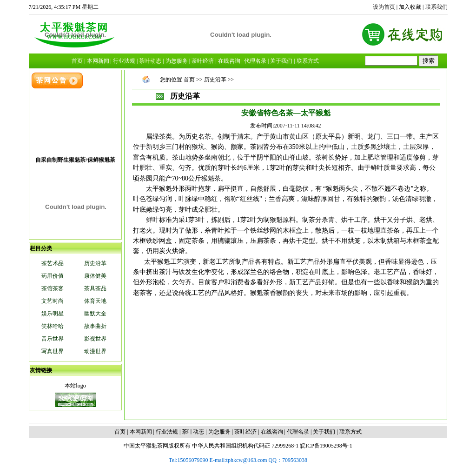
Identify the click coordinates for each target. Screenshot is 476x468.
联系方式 (350, 432)
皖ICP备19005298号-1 (326, 446)
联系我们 (436, 7)
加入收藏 (410, 7)
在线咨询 (272, 432)
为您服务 (219, 432)
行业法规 (167, 432)
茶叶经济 (245, 432)
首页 (189, 80)
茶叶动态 (193, 432)
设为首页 (384, 7)
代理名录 (298, 432)
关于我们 (324, 432)
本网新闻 (141, 432)
